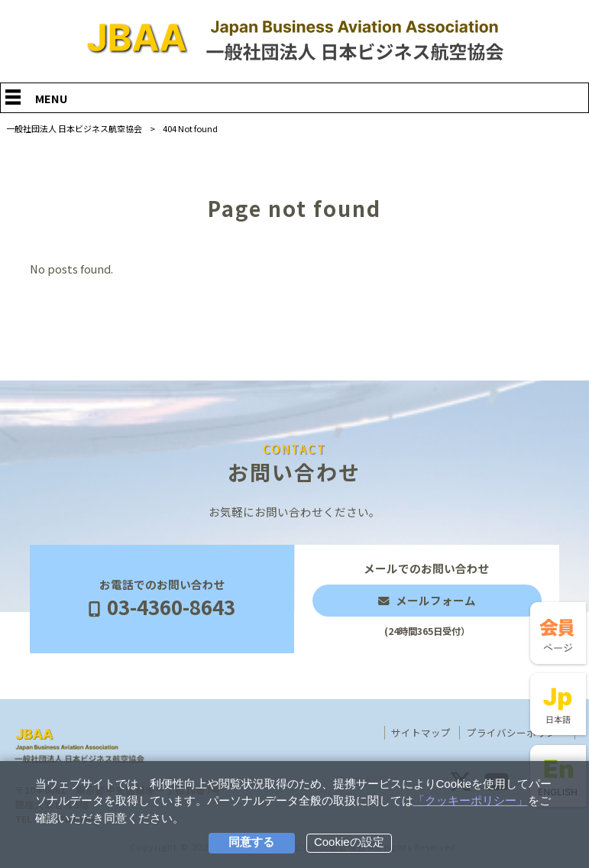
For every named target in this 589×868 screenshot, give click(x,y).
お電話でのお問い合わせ (162, 599)
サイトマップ (421, 733)
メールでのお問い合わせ (427, 599)
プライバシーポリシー (516, 733)
